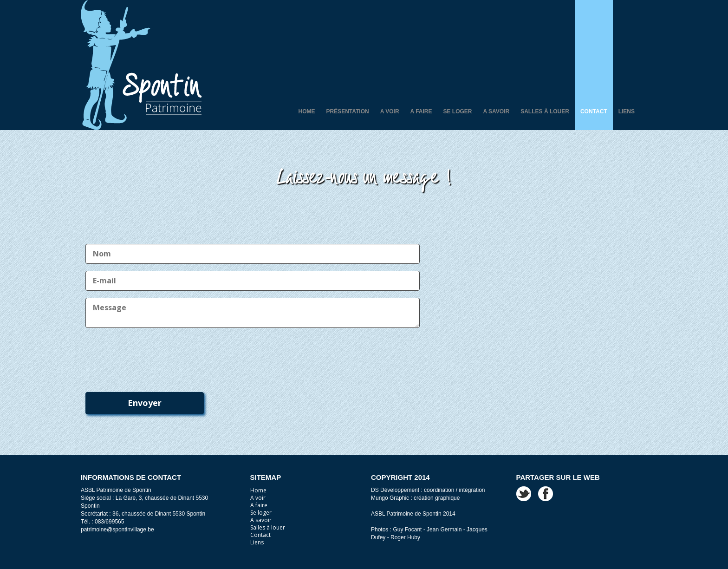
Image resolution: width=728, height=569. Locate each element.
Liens (627, 111)
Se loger (458, 111)
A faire (421, 111)
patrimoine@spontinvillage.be (117, 530)
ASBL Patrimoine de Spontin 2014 (413, 514)
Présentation (347, 111)
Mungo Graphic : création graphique (415, 498)
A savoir (497, 111)
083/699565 (109, 522)
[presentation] (156, 355)
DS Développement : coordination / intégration (428, 490)
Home (306, 111)
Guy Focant (407, 530)
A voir (390, 111)
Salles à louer (545, 111)
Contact (594, 111)
